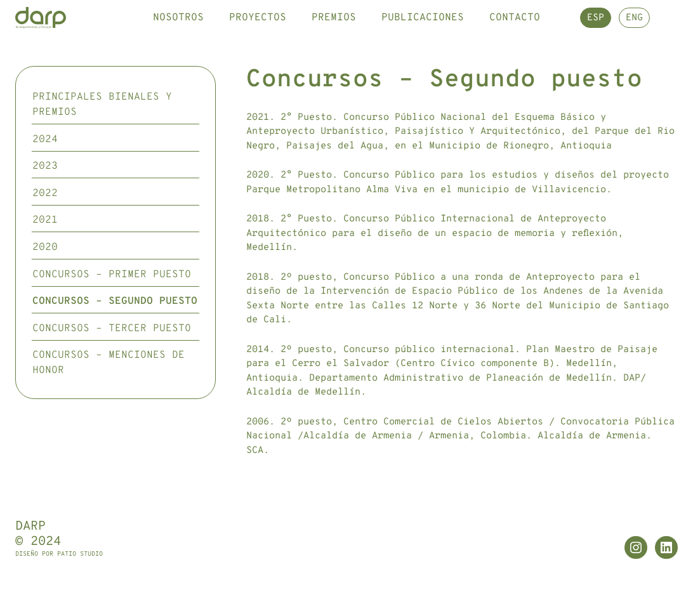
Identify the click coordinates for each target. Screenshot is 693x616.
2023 (45, 193)
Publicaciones (423, 31)
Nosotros (178, 31)
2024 (45, 166)
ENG (634, 31)
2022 (45, 220)
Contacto (515, 31)
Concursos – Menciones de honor (109, 390)
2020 (45, 274)
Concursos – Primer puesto (112, 301)
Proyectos (258, 31)
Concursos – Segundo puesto (115, 328)
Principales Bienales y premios (102, 131)
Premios (334, 31)
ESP (596, 31)
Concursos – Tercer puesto (112, 355)
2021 (45, 247)
